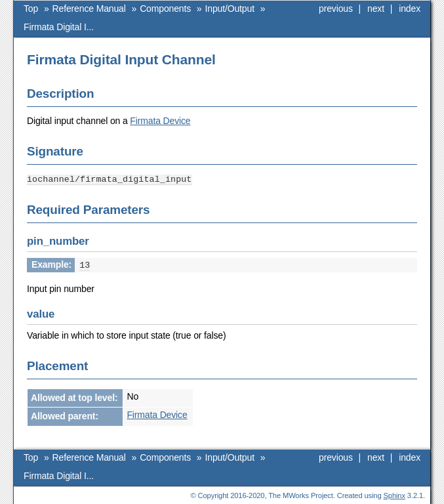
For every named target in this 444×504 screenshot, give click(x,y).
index (410, 9)
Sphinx (394, 494)
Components (165, 9)
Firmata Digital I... (59, 27)
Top (31, 9)
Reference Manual (89, 9)
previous (336, 9)
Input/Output (230, 9)
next (376, 9)
